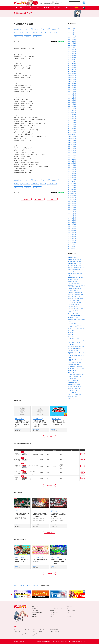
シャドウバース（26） (73, 390)
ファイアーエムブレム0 (52, 33)
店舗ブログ (36, 586)
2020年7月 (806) (72, 164)
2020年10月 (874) (72, 158)
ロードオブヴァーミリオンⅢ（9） (76, 377)
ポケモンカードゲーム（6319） (75, 264)
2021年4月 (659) (72, 146)
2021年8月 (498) (72, 138)
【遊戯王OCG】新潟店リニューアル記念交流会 (22, 514)
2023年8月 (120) (72, 91)
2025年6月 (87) (72, 48)
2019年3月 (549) (72, 195)
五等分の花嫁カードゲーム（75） (76, 277)
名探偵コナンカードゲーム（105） (76, 294)
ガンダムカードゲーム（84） (75, 291)
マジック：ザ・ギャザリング (26, 29)
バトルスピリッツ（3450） (74, 283)
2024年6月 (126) (72, 71)
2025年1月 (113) (72, 58)
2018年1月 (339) (72, 223)
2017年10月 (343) (72, 229)
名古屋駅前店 (36, 429)
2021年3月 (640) (72, 148)
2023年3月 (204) (72, 101)
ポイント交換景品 (72, 610)
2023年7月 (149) (72, 93)
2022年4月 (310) (72, 122)
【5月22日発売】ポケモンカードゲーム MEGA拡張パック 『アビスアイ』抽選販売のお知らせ (40, 423)
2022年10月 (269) (72, 111)
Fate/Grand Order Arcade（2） (75, 384)
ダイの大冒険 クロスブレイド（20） (76, 369)
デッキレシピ (67, 8)
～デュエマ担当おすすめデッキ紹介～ (40, 561)
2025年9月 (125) (72, 42)
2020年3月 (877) (72, 172)
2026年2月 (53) (72, 32)
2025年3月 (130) (72, 54)
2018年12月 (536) (72, 201)
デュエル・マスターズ (37, 29)
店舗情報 (76, 8)
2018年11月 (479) (72, 203)
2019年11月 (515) (72, 179)
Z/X (21, 33)
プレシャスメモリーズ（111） (75, 342)
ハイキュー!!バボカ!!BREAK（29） (76, 298)
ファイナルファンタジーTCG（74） (76, 346)
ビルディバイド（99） (73, 306)
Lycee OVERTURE (26, 33)
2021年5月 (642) (72, 144)
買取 (59, 8)
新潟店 (16, 525)
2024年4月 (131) (72, 75)
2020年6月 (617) (72, 166)
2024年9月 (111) (72, 65)
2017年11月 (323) (72, 227)
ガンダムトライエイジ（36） (75, 363)
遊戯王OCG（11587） (73, 258)
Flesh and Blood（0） (73, 314)
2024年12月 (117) (72, 59)
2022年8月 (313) (72, 115)
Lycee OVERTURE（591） (74, 338)
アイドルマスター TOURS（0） (75, 367)
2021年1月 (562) (72, 152)
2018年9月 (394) (72, 207)
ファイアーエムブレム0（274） (75, 348)
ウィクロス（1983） (73, 323)
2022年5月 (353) (72, 120)
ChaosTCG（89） (72, 379)
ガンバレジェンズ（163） (74, 365)
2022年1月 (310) (72, 128)
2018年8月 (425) (72, 209)
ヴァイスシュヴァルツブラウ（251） (77, 268)
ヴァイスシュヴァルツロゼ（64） (76, 270)
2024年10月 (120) (72, 63)
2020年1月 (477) (72, 176)
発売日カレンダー (54, 616)
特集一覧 (69, 612)
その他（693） (72, 398)
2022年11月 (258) (72, 109)
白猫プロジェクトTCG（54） (75, 394)
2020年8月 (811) (72, 162)
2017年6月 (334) (72, 237)
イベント (38, 8)
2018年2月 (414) (72, 221)
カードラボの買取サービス (56, 608)
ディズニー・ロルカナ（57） (75, 296)
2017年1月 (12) (72, 246)
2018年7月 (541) (72, 211)
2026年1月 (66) (72, 34)
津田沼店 (53, 429)
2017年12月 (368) (72, 225)
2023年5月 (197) (72, 97)
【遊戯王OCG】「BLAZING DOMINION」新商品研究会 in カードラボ (40, 515)
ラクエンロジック (28, 36)
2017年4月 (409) (72, 240)
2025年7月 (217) (72, 46)
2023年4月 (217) (72, 99)
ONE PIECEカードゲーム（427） (76, 289)
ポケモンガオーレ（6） (73, 392)
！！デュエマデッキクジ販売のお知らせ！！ (22, 561)
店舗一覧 (22, 586)
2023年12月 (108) (72, 83)
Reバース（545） (72, 272)
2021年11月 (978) (72, 132)
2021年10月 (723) (72, 134)
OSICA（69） (71, 344)
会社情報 (16, 641)
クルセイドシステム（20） (74, 382)
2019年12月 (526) (72, 178)
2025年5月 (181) (72, 50)
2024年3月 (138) (72, 77)
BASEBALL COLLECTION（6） (75, 386)
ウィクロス (16, 33)
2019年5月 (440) (72, 191)
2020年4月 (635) (72, 170)
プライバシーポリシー (72, 614)
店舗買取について (54, 610)
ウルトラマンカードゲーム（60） (76, 292)
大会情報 (34, 608)
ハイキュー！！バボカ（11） (75, 388)
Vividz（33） (71, 336)
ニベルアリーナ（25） (73, 318)
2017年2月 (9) (71, 244)
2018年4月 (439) (72, 217)
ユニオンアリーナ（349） (74, 300)
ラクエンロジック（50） (74, 380)
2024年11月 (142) (72, 61)
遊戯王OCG (16, 29)
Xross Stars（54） (72, 332)
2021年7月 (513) (72, 140)
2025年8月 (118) (72, 44)
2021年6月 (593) (72, 142)
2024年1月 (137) (72, 81)
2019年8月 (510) (72, 185)
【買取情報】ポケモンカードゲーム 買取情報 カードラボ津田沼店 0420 (58, 423)
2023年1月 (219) (72, 105)
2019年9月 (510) (72, 183)
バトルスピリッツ (35, 33)
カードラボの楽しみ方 (49, 8)
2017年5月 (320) (72, 239)
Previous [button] (11, 594)
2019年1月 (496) (72, 199)
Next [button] (88, 594)
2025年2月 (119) (72, 56)
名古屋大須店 (18, 429)
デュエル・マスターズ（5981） (75, 262)
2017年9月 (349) (72, 231)
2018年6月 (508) (72, 213)
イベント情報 (35, 610)
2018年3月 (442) (72, 219)
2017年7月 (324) (72, 235)
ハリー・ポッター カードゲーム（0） (77, 340)
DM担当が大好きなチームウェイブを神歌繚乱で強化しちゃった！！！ (59, 561)
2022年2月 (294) (72, 126)
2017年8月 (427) (72, 233)
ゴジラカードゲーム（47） (74, 304)
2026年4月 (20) (72, 28)
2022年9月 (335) (72, 113)
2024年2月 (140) (72, 79)
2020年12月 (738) (72, 154)
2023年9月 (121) (72, 89)
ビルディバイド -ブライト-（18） (76, 308)
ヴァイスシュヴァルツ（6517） (75, 266)
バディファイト (43, 33)
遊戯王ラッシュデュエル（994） (76, 260)
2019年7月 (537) (72, 187)
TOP (16, 586)
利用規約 (69, 616)
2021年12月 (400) (72, 130)
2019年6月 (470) (72, 189)
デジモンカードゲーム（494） (75, 302)
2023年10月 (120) (72, 87)
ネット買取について (54, 612)
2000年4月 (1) (71, 248)
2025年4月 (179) (72, 52)
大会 (31, 8)
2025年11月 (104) (72, 38)
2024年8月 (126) (72, 67)
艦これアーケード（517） (74, 371)
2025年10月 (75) (72, 40)
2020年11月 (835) (72, 156)
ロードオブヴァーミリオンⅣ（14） (76, 375)
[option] (22, 594)
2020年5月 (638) (72, 168)
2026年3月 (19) (72, 30)
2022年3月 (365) (72, 124)
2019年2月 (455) (72, 197)
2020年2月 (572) (72, 174)
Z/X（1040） (71, 334)
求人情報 (69, 606)
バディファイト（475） (74, 350)
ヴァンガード (46, 29)
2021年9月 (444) (72, 136)
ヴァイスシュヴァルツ (54, 29)
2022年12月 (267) (72, 107)
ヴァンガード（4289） (73, 281)
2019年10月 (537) (72, 181)
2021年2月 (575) (72, 150)
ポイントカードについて (73, 608)
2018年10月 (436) (72, 205)
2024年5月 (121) (72, 73)
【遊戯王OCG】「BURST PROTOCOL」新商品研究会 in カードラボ (59, 515)
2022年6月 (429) (72, 119)
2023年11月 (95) (72, 85)
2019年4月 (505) (72, 193)
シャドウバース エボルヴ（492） (76, 279)
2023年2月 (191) (72, 103)
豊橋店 (16, 566)
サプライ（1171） (72, 373)
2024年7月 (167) (72, 69)
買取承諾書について (54, 614)
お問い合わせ (23, 641)
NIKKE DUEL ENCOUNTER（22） (76, 316)
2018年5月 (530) (72, 215)
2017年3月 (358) (72, 242)
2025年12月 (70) (72, 36)
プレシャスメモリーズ (18, 36)
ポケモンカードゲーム (37, 36)
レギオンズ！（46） (73, 396)
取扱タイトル (24, 8)
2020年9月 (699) (72, 160)
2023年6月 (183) (72, 95)
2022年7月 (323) (72, 117)
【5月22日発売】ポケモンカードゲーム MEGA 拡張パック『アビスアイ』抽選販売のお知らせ (22, 423)
